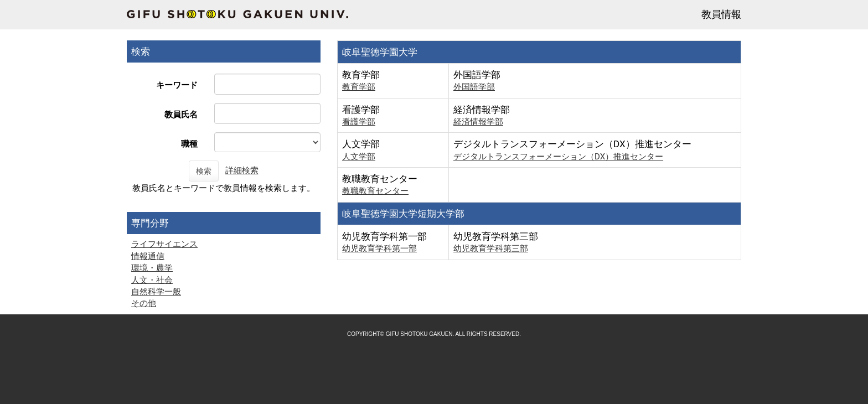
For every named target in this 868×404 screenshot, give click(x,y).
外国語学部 (474, 87)
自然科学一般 (156, 292)
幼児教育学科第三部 (491, 248)
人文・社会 (152, 280)
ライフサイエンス (164, 244)
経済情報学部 (478, 122)
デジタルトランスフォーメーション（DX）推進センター (558, 157)
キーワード (177, 85)
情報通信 (148, 256)
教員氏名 (181, 115)
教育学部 (359, 87)
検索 (204, 171)
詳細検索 (242, 170)
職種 (189, 144)
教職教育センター (375, 191)
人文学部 (359, 157)
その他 (144, 303)
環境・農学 (152, 268)
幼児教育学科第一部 (379, 248)
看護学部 (359, 122)
